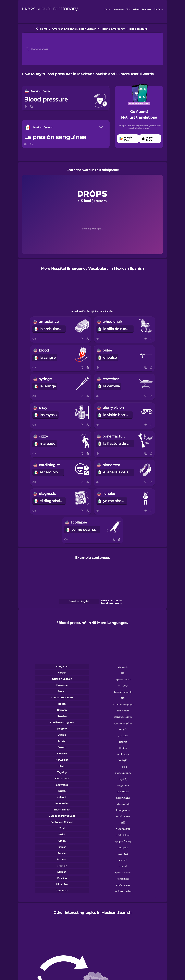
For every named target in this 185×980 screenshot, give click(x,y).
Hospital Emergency (113, 29)
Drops (107, 9)
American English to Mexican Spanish (74, 29)
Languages (118, 9)
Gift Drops (158, 9)
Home (44, 29)
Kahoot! (136, 9)
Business (147, 9)
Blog (128, 9)
